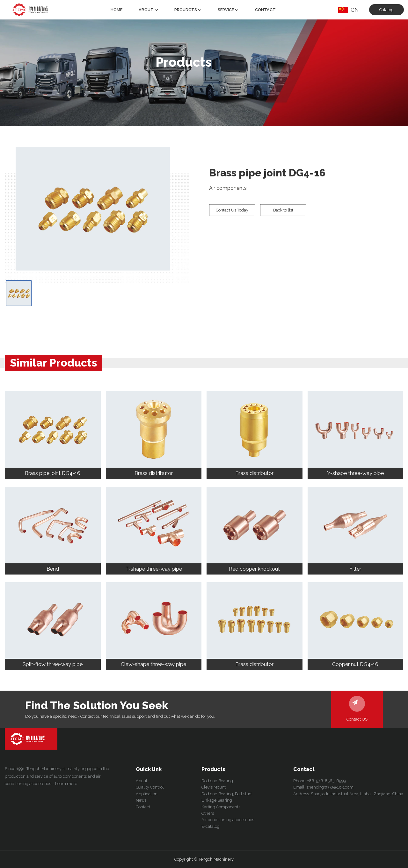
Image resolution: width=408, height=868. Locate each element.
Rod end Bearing (217, 781)
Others (208, 813)
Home (117, 10)
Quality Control (150, 787)
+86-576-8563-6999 (327, 781)
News (141, 800)
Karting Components (221, 807)
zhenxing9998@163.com (330, 787)
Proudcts (188, 10)
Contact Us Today (232, 210)
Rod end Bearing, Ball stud (226, 794)
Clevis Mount (214, 787)
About (148, 10)
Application (147, 794)
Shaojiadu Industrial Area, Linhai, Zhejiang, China (357, 794)
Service (228, 10)
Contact (265, 10)
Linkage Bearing (217, 800)
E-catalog (211, 826)
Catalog (386, 10)
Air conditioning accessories (228, 820)
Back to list (283, 210)
